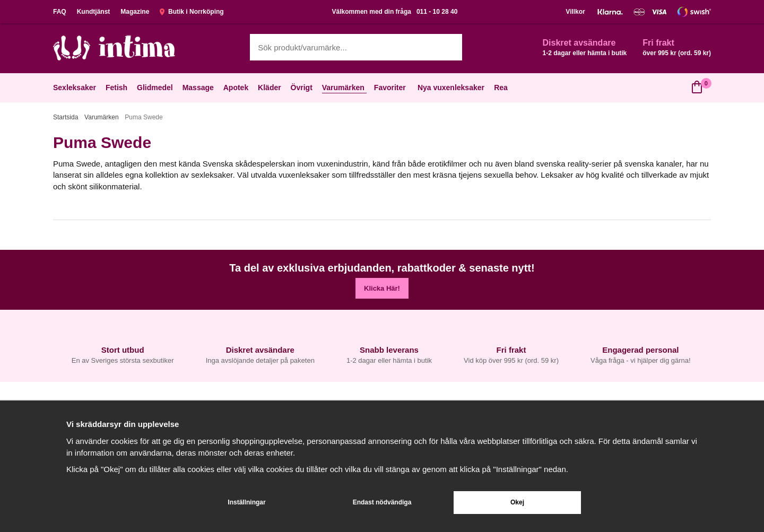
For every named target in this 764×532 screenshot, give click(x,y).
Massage (199, 88)
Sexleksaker (76, 88)
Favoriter (391, 88)
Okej (517, 502)
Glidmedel (156, 88)
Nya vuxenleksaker (451, 88)
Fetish (118, 88)
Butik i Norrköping (192, 12)
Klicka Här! (382, 288)
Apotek (237, 88)
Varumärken (344, 88)
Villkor (575, 12)
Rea (501, 88)
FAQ (60, 12)
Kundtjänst (94, 12)
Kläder (271, 88)
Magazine (135, 12)
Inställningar (246, 502)
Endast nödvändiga (382, 502)
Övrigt (303, 88)
